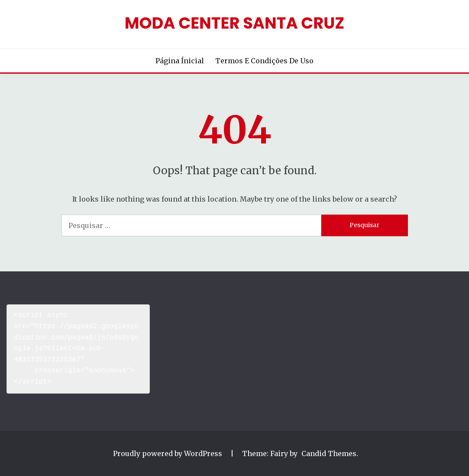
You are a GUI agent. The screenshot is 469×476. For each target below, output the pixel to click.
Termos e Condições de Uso (264, 61)
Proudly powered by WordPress (168, 453)
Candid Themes (329, 453)
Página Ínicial (180, 61)
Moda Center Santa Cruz (234, 23)
